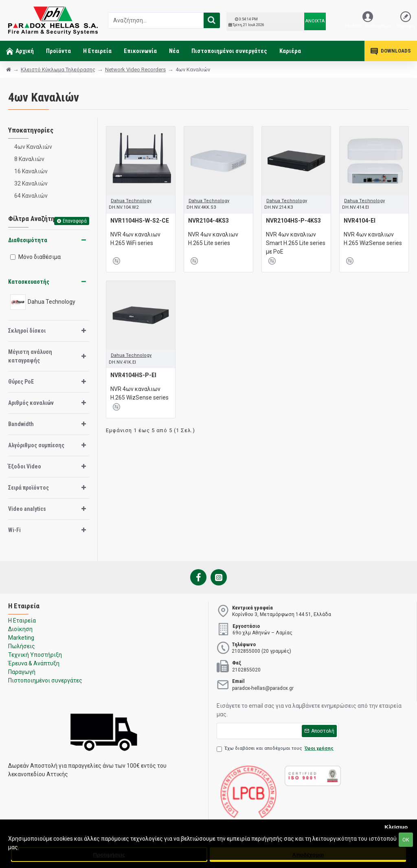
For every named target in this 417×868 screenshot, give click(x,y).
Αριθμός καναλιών (31, 403)
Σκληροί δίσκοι (27, 331)
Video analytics (27, 509)
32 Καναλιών (31, 183)
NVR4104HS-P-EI (133, 375)
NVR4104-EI (360, 221)
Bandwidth (21, 424)
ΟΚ (406, 840)
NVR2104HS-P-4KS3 (293, 221)
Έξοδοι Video (25, 466)
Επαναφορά (75, 221)
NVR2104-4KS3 (208, 221)
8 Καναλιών (29, 159)
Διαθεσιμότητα (28, 240)
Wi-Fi (14, 530)
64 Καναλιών (31, 196)
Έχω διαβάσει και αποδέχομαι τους (276, 749)
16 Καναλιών (31, 171)
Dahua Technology (131, 201)
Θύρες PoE (21, 382)
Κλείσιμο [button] (396, 827)
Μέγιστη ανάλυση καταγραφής (30, 356)
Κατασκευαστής (29, 282)
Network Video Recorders (135, 70)
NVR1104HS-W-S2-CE (140, 221)
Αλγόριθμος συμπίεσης (36, 445)
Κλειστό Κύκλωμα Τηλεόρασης (58, 70)
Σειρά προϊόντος (29, 488)
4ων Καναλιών (33, 147)
